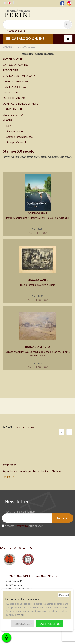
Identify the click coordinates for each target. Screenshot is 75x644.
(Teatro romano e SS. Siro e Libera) (37, 285)
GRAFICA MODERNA (14, 87)
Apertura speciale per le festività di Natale (32, 471)
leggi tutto (8, 477)
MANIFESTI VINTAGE (15, 98)
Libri (9, 126)
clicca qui (19, 615)
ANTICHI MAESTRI (13, 59)
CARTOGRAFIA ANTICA (16, 65)
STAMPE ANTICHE (13, 109)
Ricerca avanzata (16, 31)
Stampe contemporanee (19, 137)
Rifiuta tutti (64, 595)
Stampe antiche (15, 131)
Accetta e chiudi (50, 624)
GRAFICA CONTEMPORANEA (19, 76)
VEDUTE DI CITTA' (13, 115)
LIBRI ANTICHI (11, 93)
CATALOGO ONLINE (26, 39)
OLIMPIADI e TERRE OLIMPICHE (21, 104)
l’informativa (22, 526)
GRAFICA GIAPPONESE (16, 81)
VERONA (8, 120)
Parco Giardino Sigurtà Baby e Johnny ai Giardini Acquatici (38, 218)
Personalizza (23, 624)
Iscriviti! (62, 518)
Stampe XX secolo (17, 142)
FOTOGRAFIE (10, 70)
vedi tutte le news (26, 427)
